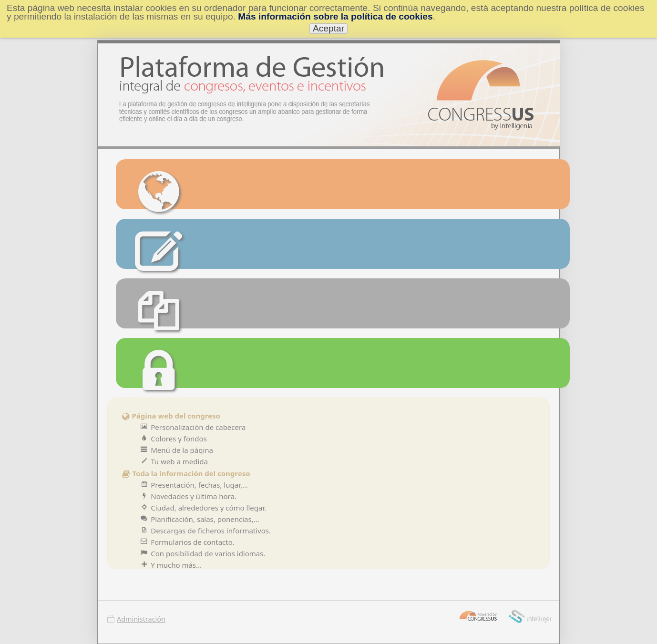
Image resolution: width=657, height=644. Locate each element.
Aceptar (328, 28)
